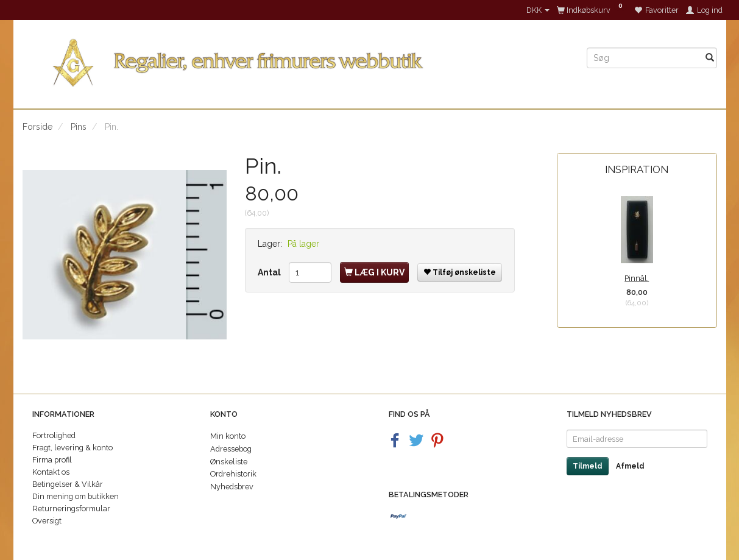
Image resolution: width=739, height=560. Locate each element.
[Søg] (710, 58)
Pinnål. (637, 278)
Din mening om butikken (76, 496)
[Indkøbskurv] (592, 10)
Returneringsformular (71, 509)
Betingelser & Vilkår (68, 484)
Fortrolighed (54, 435)
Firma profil (52, 460)
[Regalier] (295, 60)
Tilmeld (588, 466)
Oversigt (47, 521)
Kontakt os (51, 472)
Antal (270, 272)
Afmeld (630, 466)
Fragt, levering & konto (72, 448)
